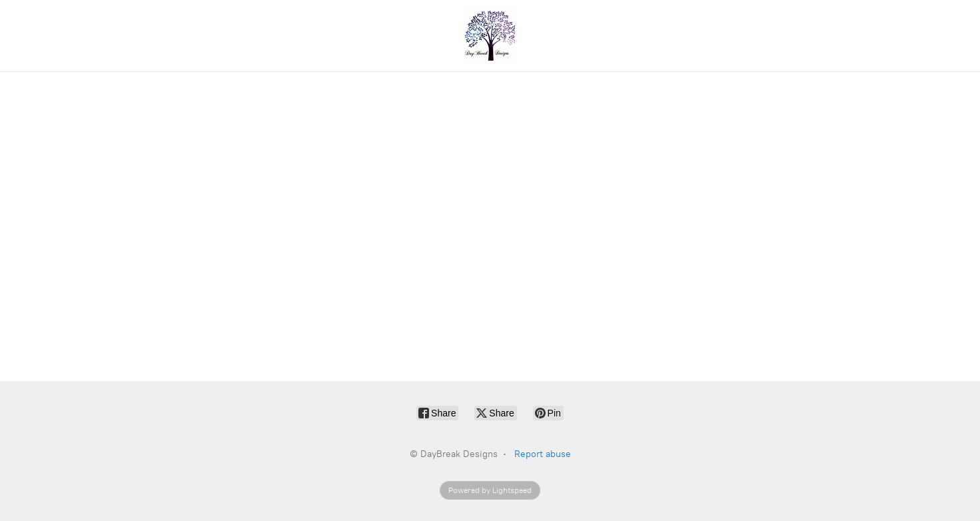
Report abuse (543, 454)
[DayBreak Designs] (490, 36)
